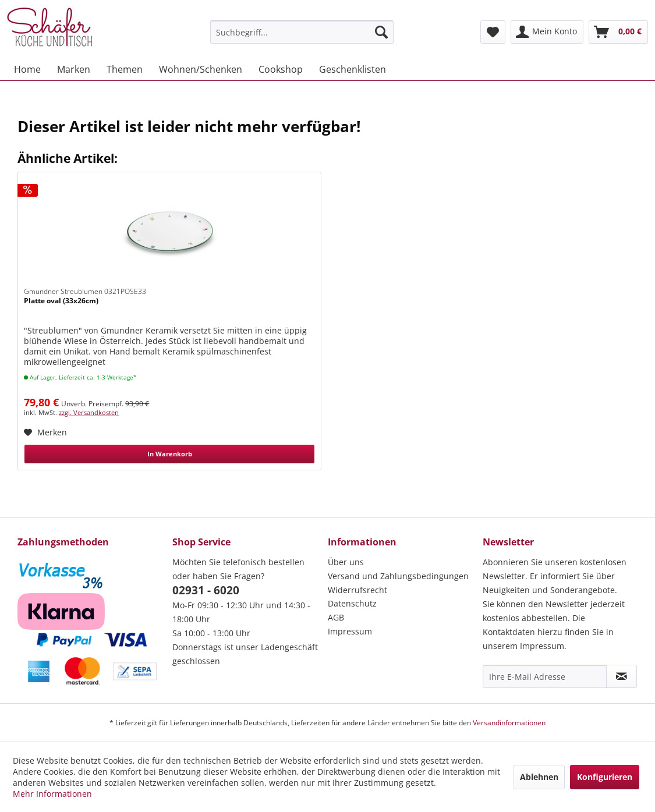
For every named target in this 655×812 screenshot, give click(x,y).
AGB (336, 617)
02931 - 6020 (206, 590)
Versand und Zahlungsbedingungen (398, 576)
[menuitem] (302, 32)
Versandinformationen (509, 723)
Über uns (346, 562)
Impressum (350, 631)
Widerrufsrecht (357, 590)
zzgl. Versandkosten (89, 412)
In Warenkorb (170, 454)
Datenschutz (352, 603)
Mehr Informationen (52, 794)
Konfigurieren (605, 777)
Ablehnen (539, 777)
